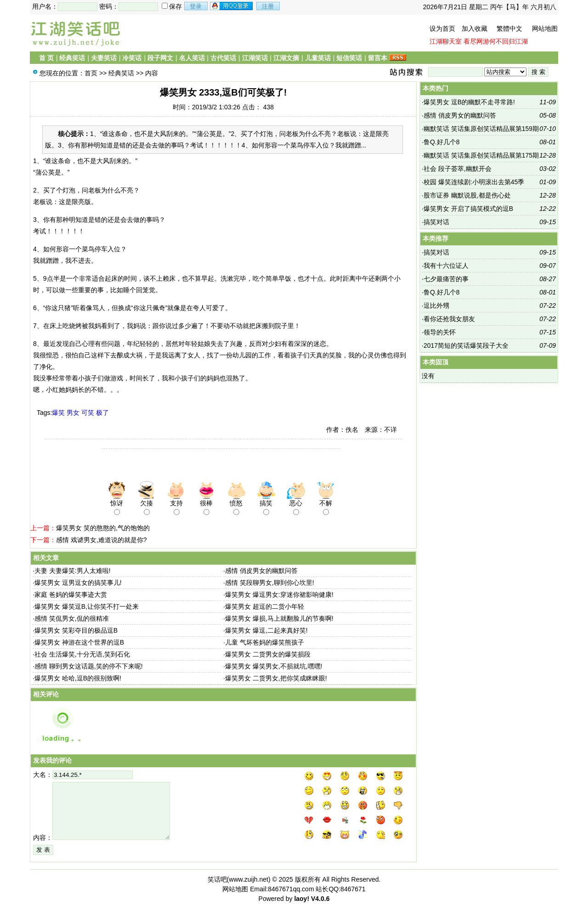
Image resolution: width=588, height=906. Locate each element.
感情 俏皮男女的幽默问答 (261, 571)
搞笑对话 (436, 222)
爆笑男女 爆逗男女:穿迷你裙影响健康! (279, 595)
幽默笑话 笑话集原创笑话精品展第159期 (481, 129)
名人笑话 (192, 58)
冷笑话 (132, 58)
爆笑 (58, 413)
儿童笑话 (318, 58)
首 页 (46, 58)
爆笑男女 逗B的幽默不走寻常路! (469, 102)
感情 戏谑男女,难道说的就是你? (102, 540)
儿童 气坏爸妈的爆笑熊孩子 (265, 642)
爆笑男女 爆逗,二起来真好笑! (266, 630)
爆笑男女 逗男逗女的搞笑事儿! (78, 583)
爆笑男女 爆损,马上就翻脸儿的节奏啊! (279, 618)
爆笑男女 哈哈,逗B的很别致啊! (78, 678)
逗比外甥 (436, 306)
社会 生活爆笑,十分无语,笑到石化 (82, 654)
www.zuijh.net (249, 879)
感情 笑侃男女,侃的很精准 (72, 618)
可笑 (88, 413)
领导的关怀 (440, 332)
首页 (91, 73)
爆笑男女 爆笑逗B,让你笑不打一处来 (87, 606)
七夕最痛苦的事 (446, 279)
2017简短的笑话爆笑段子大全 (466, 345)
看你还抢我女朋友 (449, 319)
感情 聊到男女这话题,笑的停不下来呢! (89, 666)
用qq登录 (232, 6)
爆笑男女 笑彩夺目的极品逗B (76, 630)
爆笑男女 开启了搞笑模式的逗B (468, 209)
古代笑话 (223, 58)
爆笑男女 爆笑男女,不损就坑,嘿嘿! (274, 666)
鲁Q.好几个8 (442, 142)
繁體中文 (509, 28)
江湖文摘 (286, 58)
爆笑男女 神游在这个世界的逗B (79, 642)
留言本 (378, 58)
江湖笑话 (255, 58)
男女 (73, 413)
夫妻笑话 (104, 58)
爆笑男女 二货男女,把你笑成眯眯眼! (276, 678)
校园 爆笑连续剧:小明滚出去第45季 (474, 182)
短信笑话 (349, 58)
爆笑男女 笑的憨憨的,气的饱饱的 (103, 528)
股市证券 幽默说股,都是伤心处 (467, 195)
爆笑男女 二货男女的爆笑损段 (268, 654)
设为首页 (442, 28)
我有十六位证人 (446, 266)
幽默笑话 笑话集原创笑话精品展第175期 (481, 155)
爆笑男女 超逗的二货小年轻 (265, 606)
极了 (102, 413)
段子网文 (160, 58)
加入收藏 (475, 28)
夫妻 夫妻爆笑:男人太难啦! (73, 571)
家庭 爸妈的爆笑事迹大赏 (71, 595)
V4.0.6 (320, 899)
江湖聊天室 (446, 41)
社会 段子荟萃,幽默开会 (458, 169)
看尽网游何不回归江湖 (496, 41)
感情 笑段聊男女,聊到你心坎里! (270, 583)
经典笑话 (72, 58)
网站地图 (545, 28)
